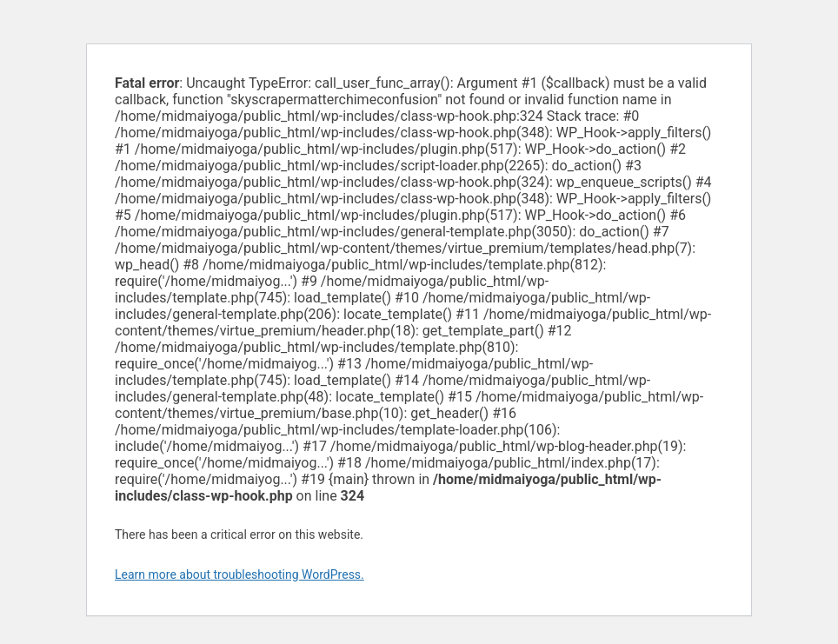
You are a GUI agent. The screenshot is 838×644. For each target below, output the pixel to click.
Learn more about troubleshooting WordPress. (239, 574)
